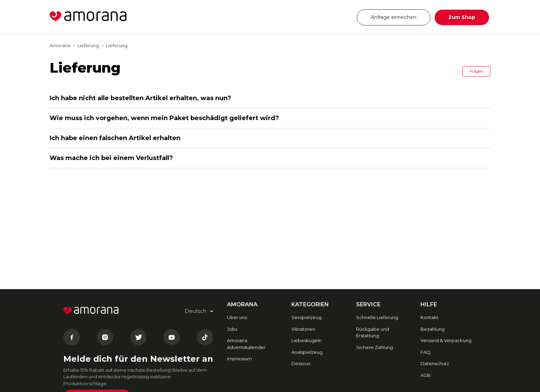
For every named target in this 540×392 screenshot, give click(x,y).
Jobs (232, 329)
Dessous (301, 363)
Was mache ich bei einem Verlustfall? (111, 158)
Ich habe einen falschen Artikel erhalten (115, 138)
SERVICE (368, 304)
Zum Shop (462, 17)
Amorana (60, 45)
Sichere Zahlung (375, 347)
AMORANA (242, 304)
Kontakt (429, 317)
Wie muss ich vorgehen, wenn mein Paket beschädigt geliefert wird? (164, 118)
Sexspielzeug (307, 317)
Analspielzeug (307, 352)
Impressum (239, 359)
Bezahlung (433, 329)
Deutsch (331, 17)
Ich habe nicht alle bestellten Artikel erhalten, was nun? (140, 98)
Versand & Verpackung (446, 340)
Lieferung (88, 45)
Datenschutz (435, 363)
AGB (425, 375)
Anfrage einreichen (394, 17)
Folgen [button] (476, 71)
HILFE (429, 304)
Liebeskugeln (307, 340)
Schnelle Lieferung (377, 317)
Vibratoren (303, 329)
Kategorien (310, 304)
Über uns (237, 317)
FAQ (425, 352)
